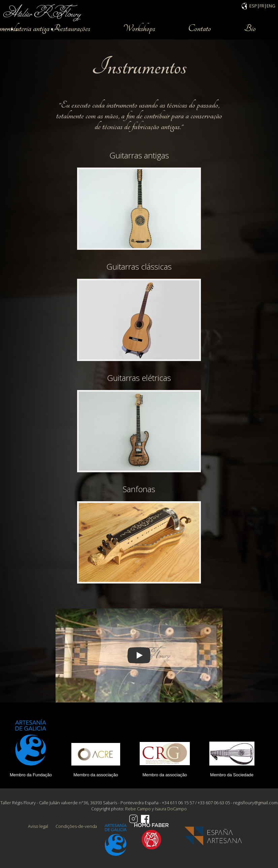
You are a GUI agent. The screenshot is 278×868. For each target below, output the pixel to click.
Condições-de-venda (76, 826)
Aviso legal (38, 826)
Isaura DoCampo (171, 809)
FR (262, 6)
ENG (271, 6)
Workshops (139, 28)
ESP (253, 6)
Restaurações (71, 28)
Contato (200, 28)
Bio (250, 28)
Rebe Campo (138, 809)
